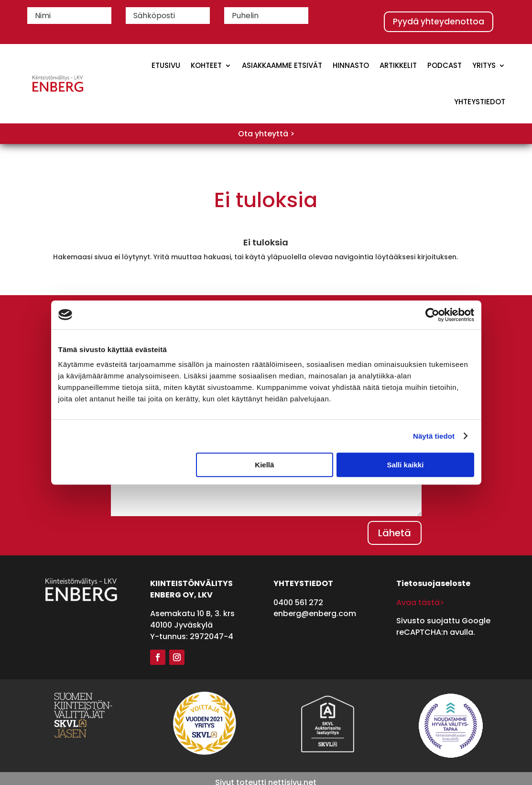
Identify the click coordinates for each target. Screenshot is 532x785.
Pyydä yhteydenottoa (439, 22)
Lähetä (395, 533)
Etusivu (166, 65)
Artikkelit (398, 65)
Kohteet (206, 65)
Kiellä (264, 465)
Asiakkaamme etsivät (282, 65)
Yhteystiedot (480, 102)
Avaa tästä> (420, 603)
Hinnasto (351, 65)
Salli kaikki (406, 465)
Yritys (484, 65)
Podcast (445, 65)
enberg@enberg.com (315, 614)
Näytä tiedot (434, 436)
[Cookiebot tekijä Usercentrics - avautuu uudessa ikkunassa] (432, 315)
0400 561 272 (298, 603)
